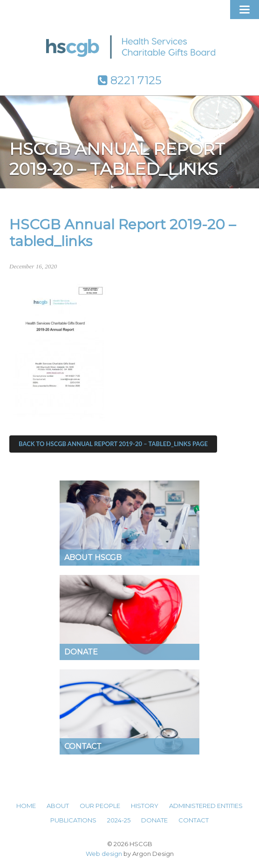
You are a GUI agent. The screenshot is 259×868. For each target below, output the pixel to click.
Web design (104, 854)
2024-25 (119, 820)
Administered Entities (206, 806)
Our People (100, 806)
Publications (73, 820)
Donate (154, 820)
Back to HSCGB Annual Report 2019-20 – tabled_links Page (113, 444)
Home (26, 806)
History (145, 806)
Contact (194, 820)
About (58, 806)
